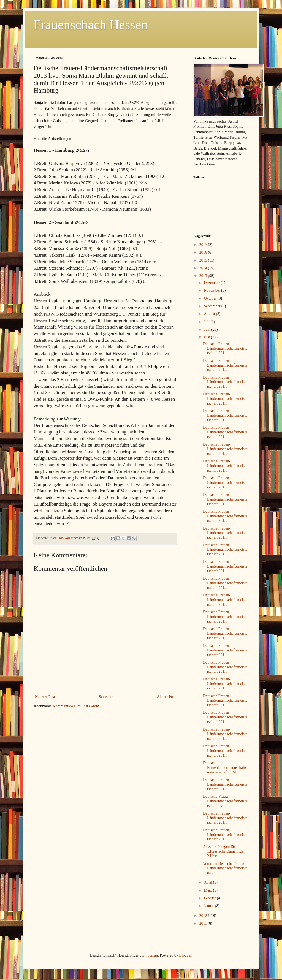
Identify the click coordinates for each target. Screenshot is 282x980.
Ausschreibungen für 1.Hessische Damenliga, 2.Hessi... (224, 852)
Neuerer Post (45, 697)
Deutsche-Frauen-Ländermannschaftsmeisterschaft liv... (225, 801)
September (212, 306)
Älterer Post (166, 697)
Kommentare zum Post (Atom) (77, 706)
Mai (207, 337)
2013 (204, 276)
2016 (204, 252)
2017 (204, 245)
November (212, 290)
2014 (204, 268)
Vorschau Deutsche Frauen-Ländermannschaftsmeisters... (225, 868)
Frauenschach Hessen (91, 25)
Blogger (185, 955)
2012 (204, 916)
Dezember (212, 283)
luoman (152, 955)
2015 (204, 260)
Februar (210, 898)
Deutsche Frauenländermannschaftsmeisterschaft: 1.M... (225, 768)
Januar (209, 906)
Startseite (106, 697)
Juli (207, 322)
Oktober (211, 298)
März (208, 890)
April (208, 882)
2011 (204, 923)
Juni (208, 329)
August (210, 314)
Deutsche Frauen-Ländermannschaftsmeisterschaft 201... (225, 348)
